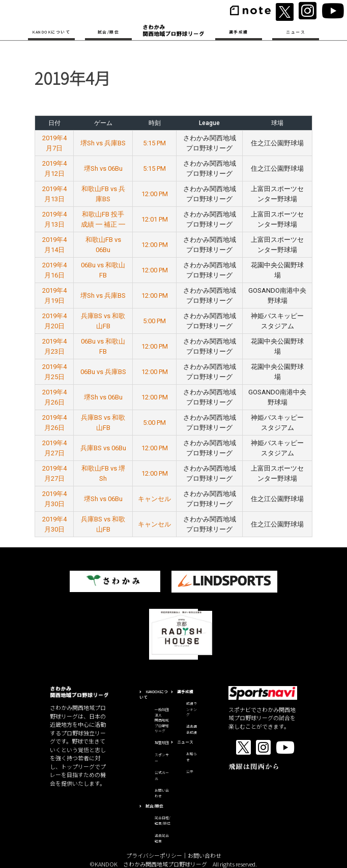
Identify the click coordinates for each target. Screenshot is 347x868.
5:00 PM (154, 321)
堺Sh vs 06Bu (103, 168)
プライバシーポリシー (154, 855)
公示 (190, 771)
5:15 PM (154, 143)
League (209, 123)
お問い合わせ (205, 855)
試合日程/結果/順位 (163, 821)
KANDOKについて (51, 32)
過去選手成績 (192, 729)
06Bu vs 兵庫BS (103, 372)
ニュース (296, 32)
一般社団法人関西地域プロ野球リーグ (162, 720)
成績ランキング (192, 709)
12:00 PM (155, 194)
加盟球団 (162, 742)
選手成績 (239, 32)
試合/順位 (109, 32)
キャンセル (154, 499)
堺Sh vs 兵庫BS (103, 143)
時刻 (155, 123)
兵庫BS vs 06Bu (103, 448)
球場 (277, 123)
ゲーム (103, 123)
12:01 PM (155, 219)
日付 (54, 123)
